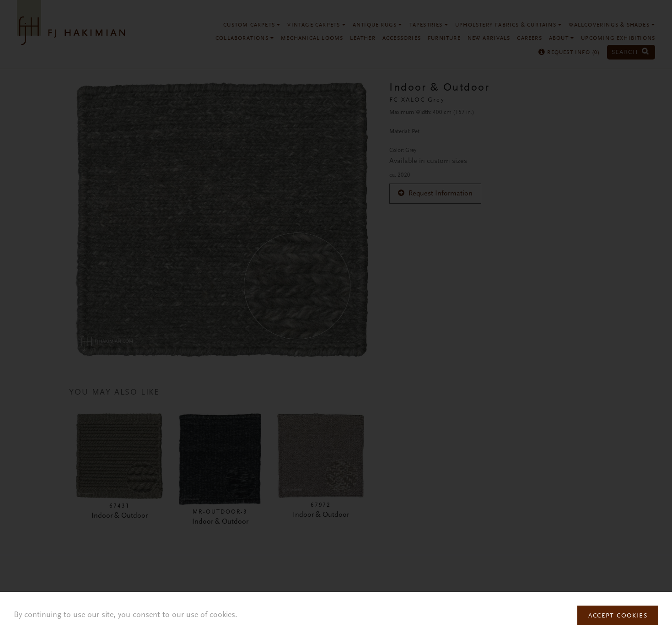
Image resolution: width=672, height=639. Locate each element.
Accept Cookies (618, 616)
